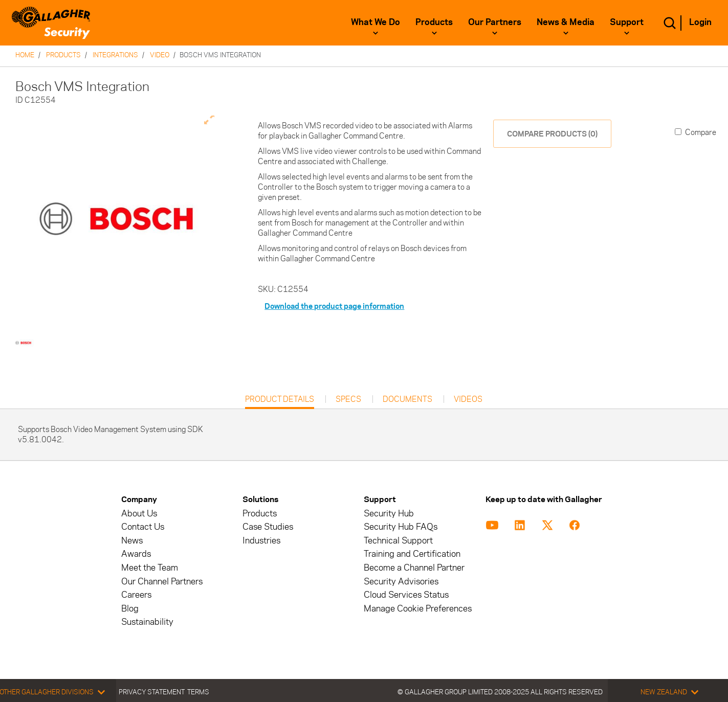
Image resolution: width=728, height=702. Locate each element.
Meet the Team (150, 568)
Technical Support (398, 541)
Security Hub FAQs (401, 527)
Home (25, 55)
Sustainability (147, 622)
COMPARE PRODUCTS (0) (552, 134)
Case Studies (268, 527)
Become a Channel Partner (414, 568)
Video (160, 55)
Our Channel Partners (162, 582)
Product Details (280, 402)
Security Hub (389, 514)
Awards (136, 554)
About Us (139, 514)
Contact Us (143, 527)
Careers (136, 595)
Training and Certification (412, 554)
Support (627, 22)
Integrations (115, 55)
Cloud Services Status (406, 595)
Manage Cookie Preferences (418, 609)
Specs (348, 399)
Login (700, 22)
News (132, 541)
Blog (130, 609)
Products (434, 22)
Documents (407, 399)
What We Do (376, 22)
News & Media (566, 22)
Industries (261, 541)
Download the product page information (334, 306)
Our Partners (495, 22)
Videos (468, 399)
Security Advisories (401, 582)
